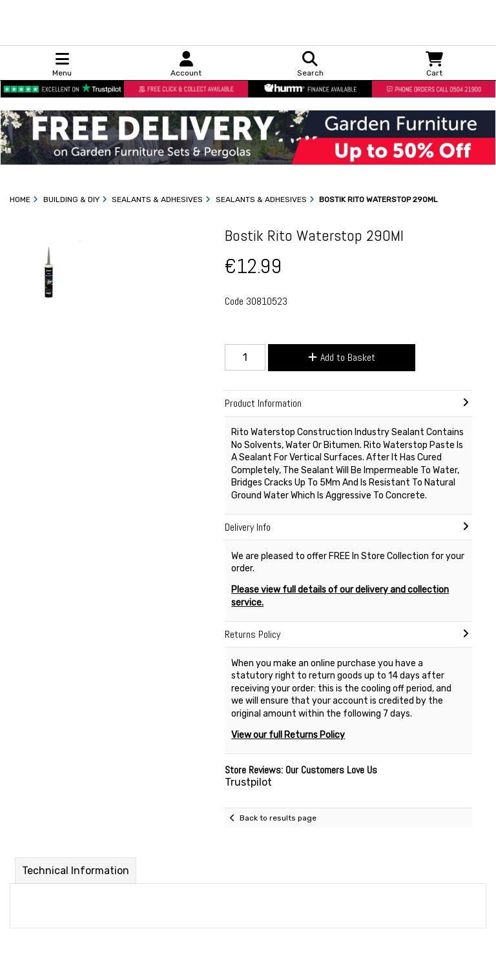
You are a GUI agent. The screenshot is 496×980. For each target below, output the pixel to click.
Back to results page (278, 818)
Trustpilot (248, 782)
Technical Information (76, 871)
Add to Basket (342, 357)
